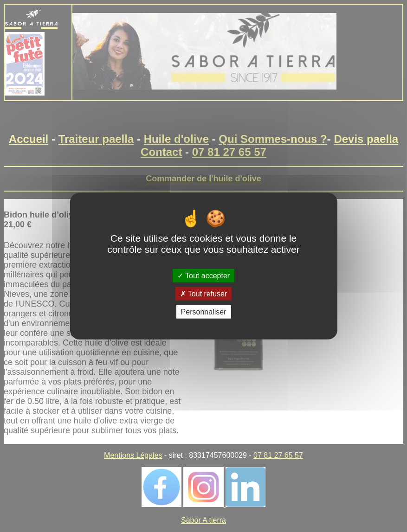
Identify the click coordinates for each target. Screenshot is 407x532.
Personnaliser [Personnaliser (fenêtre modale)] (204, 312)
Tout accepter (203, 275)
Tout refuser (204, 293)
